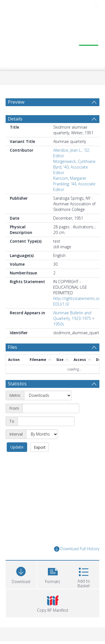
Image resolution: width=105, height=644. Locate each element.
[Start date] (51, 408)
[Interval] (42, 434)
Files (12, 347)
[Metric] (48, 395)
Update (17, 447)
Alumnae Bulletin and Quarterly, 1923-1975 (72, 316)
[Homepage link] (53, 42)
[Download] (21, 574)
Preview (16, 102)
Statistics (17, 384)
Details (15, 119)
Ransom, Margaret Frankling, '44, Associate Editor (74, 184)
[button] (53, 574)
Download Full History (77, 549)
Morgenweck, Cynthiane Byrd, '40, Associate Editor (74, 167)
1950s (59, 324)
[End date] (46, 421)
